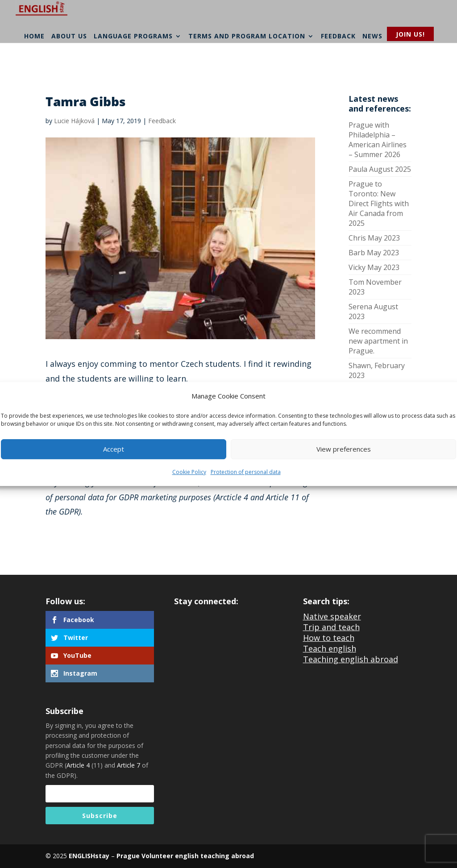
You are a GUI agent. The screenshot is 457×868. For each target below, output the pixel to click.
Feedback (338, 61)
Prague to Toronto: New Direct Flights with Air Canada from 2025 (379, 204)
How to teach (329, 638)
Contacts (408, 61)
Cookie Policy (189, 472)
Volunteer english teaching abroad (197, 856)
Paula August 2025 (380, 169)
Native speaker (332, 616)
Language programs (133, 61)
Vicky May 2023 (374, 267)
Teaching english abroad (351, 659)
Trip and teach (331, 627)
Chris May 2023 (374, 238)
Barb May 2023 (374, 253)
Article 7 (129, 765)
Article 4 (78, 765)
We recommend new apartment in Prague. (378, 341)
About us (69, 61)
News (372, 61)
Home (34, 61)
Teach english (330, 648)
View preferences (344, 449)
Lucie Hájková (74, 121)
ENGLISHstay (89, 856)
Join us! (410, 34)
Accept (114, 449)
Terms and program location (247, 61)
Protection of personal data (246, 472)
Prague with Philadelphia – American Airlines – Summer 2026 (378, 140)
